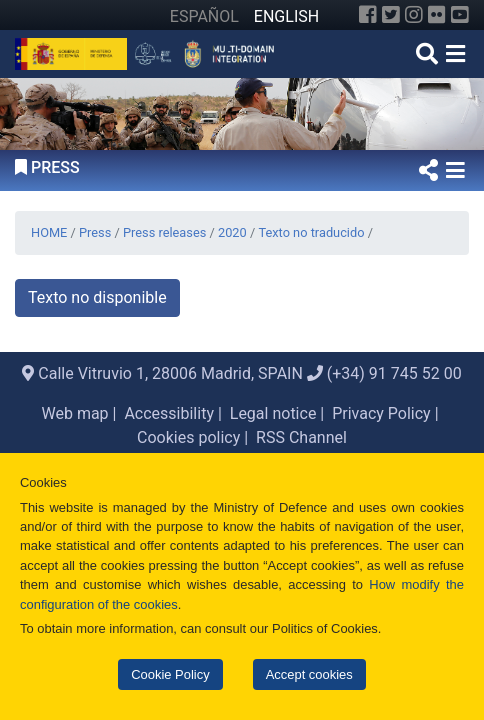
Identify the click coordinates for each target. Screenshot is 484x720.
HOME (49, 232)
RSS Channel (301, 437)
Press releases (164, 232)
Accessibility (169, 413)
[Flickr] (437, 15)
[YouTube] (460, 15)
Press (95, 232)
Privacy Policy (381, 413)
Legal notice (273, 413)
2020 (232, 232)
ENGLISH (286, 16)
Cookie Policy (170, 674)
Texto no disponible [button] (97, 297)
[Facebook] (368, 15)
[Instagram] (414, 15)
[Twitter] (391, 15)
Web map (74, 413)
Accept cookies (309, 674)
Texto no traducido (311, 232)
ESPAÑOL (204, 16)
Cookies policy (188, 437)
